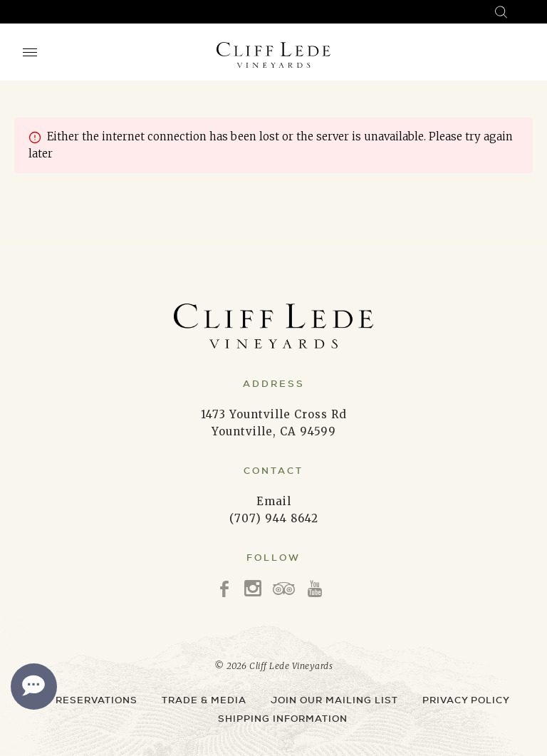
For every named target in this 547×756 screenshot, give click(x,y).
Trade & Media (204, 700)
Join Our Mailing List (334, 700)
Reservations (97, 700)
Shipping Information (283, 719)
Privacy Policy (466, 700)
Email (274, 501)
